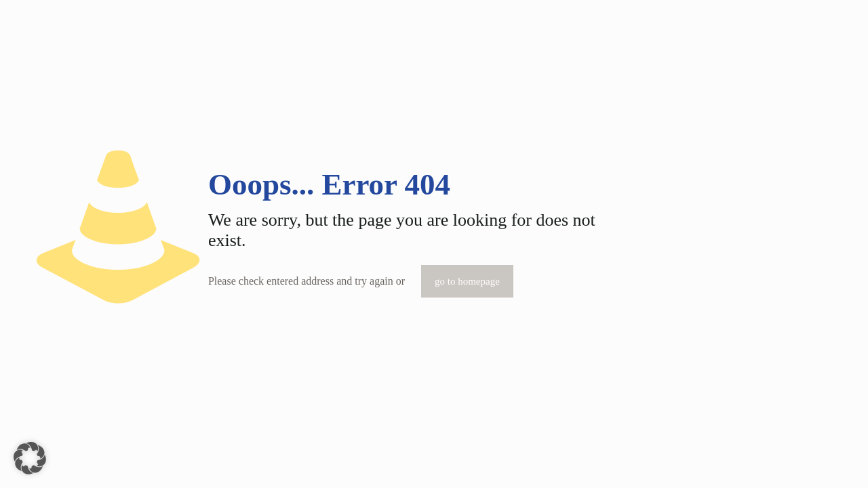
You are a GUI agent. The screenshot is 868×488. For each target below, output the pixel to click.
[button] (30, 458)
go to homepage (467, 281)
